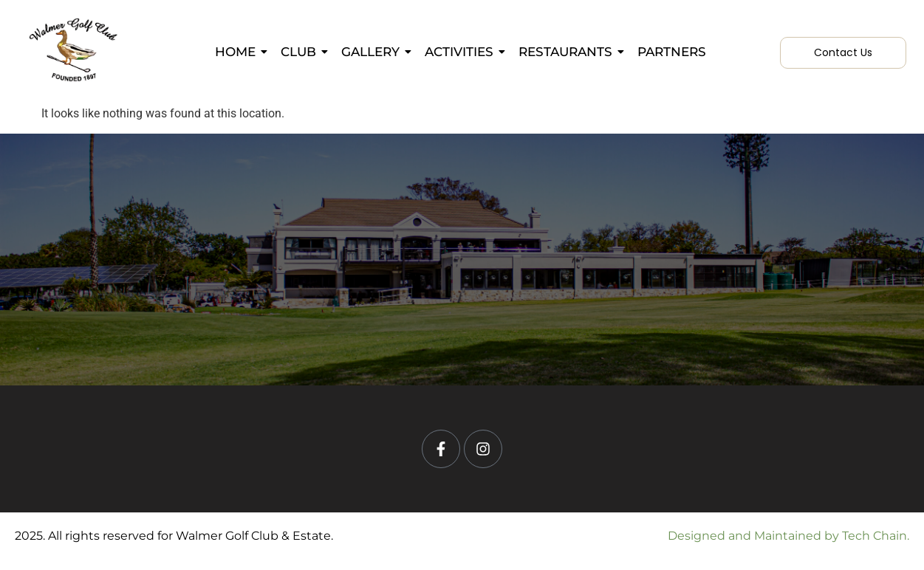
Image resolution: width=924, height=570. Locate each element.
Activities (462, 52)
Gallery (373, 52)
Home (238, 52)
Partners (672, 52)
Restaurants (568, 52)
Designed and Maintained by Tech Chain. (788, 536)
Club (301, 52)
